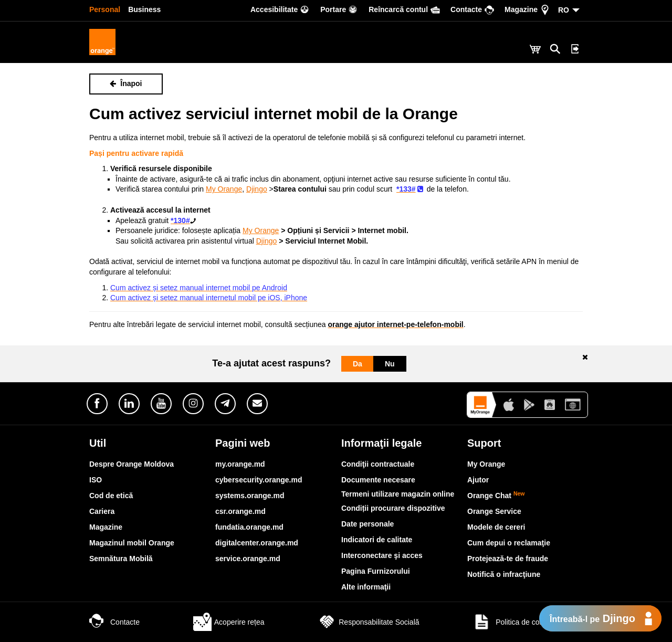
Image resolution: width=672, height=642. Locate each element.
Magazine (106, 527)
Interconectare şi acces (382, 555)
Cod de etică (111, 496)
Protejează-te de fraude (508, 559)
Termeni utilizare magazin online (398, 494)
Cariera (102, 511)
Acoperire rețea (229, 622)
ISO (96, 480)
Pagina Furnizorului (376, 571)
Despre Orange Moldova (132, 464)
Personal (105, 9)
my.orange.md (240, 464)
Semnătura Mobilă (121, 559)
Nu (390, 364)
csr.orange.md (240, 511)
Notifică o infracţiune (504, 574)
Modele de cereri (496, 527)
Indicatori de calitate (377, 540)
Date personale (367, 524)
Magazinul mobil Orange (132, 543)
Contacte (114, 622)
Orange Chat (496, 496)
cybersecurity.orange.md (259, 480)
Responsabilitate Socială (368, 622)
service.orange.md (248, 559)
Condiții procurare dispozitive (393, 508)
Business (144, 9)
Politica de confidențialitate (528, 622)
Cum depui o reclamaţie (509, 543)
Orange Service (494, 511)
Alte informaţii (366, 587)
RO (564, 10)
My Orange (486, 464)
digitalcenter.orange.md (257, 543)
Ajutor (478, 480)
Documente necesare (378, 480)
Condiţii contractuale (378, 464)
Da (358, 364)
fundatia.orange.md (249, 527)
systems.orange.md (250, 496)
